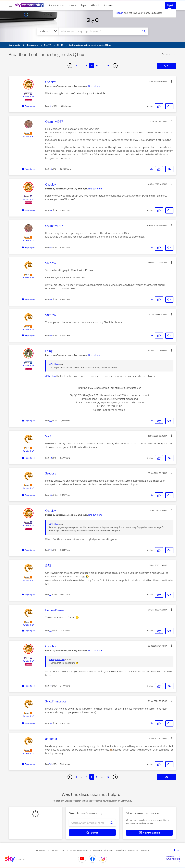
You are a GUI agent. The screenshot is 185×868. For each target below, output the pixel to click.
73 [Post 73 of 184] (50, 686)
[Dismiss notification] (173, 13)
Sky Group (144, 850)
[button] (171, 81)
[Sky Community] (29, 5)
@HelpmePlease (57, 660)
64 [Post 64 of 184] (51, 247)
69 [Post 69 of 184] (51, 495)
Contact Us (133, 850)
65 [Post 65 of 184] (51, 299)
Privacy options (43, 850)
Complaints (121, 850)
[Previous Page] (70, 66)
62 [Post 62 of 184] (51, 169)
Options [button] (166, 54)
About (95, 5)
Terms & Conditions (60, 850)
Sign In (171, 5)
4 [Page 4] (87, 65)
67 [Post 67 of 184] (51, 421)
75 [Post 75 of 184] (50, 764)
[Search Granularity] (48, 31)
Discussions (56, 5)
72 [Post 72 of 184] (50, 631)
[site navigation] (10, 5)
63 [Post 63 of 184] (51, 210)
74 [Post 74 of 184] (51, 723)
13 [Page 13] (108, 65)
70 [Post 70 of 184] (51, 550)
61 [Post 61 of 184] (50, 106)
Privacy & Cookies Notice (81, 850)
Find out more (95, 86)
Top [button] (178, 850)
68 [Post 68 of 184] (51, 458)
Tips (84, 5)
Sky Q (93, 20)
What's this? (28, 97)
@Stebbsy (54, 364)
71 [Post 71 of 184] (50, 595)
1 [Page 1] (77, 65)
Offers (108, 5)
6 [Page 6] (97, 65)
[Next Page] (115, 66)
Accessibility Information (104, 850)
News (72, 5)
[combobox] (99, 31)
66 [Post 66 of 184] (51, 335)
